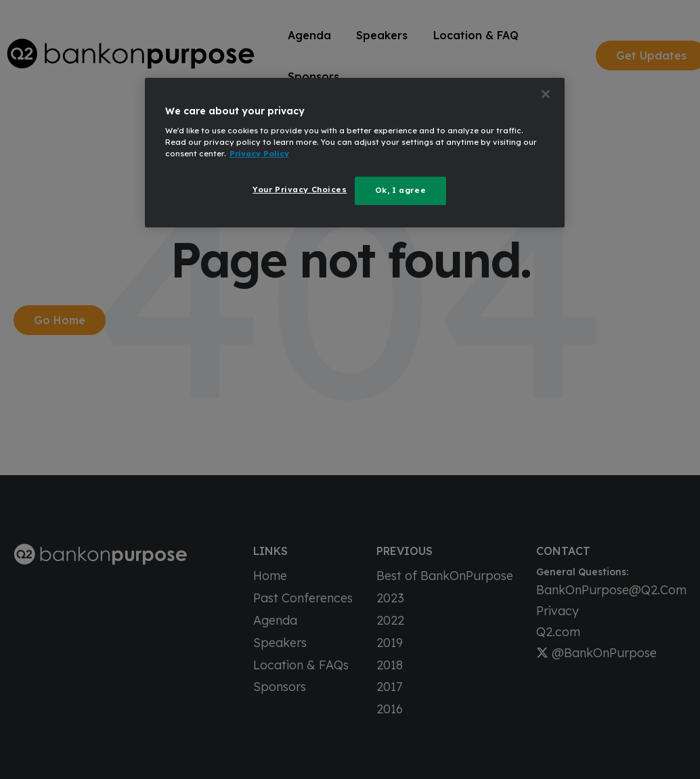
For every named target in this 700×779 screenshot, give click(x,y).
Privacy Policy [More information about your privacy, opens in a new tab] (259, 154)
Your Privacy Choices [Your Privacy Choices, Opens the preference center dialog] (300, 190)
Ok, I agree (400, 190)
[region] (355, 153)
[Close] (546, 94)
